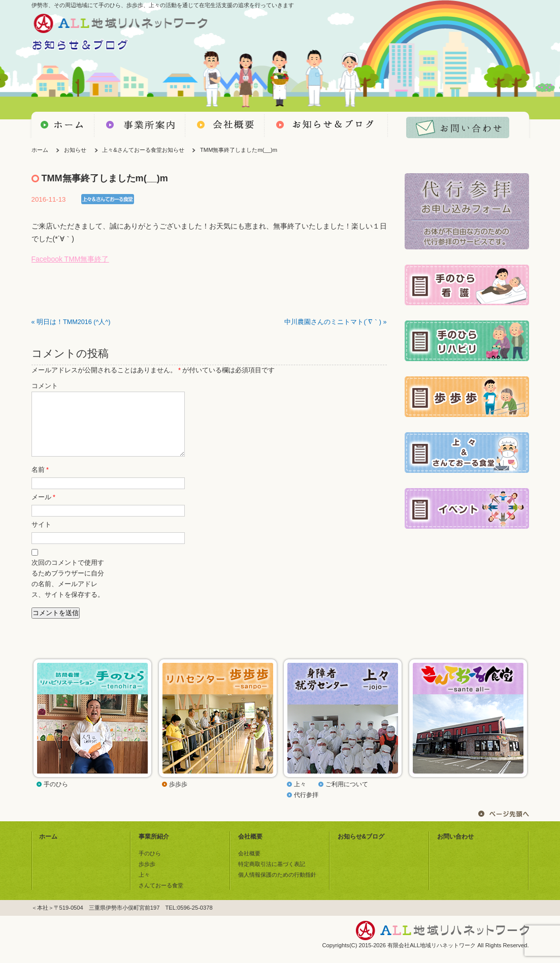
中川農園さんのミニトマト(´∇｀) (333, 322)
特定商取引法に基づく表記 (272, 876)
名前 (40, 482)
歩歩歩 (178, 796)
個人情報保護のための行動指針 (277, 887)
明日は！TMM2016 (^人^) (73, 322)
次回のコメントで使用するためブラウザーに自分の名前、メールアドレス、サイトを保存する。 (68, 591)
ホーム (40, 150)
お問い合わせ (455, 849)
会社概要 (250, 849)
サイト (41, 537)
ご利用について (347, 796)
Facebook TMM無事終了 (70, 259)
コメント (45, 386)
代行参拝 (306, 807)
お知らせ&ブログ (361, 849)
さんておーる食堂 (161, 897)
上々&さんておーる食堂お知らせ (143, 150)
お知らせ (75, 150)
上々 (300, 796)
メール (43, 509)
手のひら (56, 796)
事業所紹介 (154, 849)
